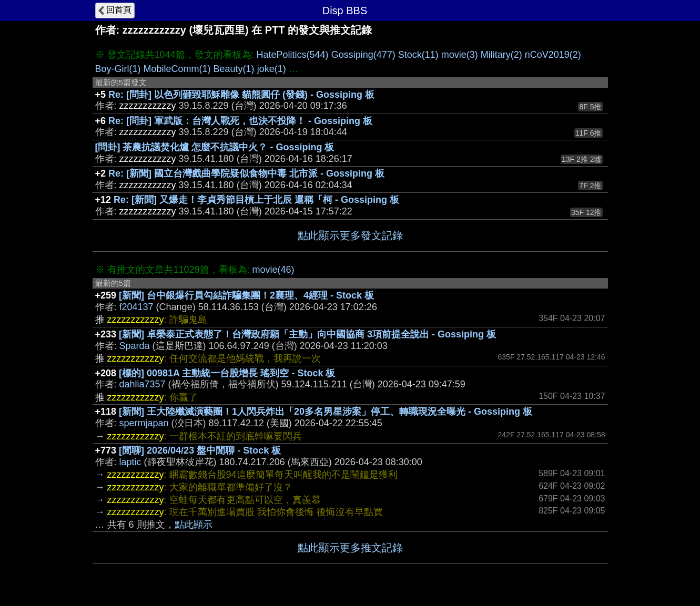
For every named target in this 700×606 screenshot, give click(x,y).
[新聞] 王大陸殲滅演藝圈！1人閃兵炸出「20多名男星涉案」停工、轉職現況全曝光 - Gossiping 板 (326, 412)
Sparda (135, 346)
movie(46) (273, 270)
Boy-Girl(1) (118, 69)
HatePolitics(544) (293, 55)
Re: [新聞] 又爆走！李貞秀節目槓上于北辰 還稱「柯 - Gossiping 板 (256, 200)
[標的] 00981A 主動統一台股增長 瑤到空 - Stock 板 (227, 373)
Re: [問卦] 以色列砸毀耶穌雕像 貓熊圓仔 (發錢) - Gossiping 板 (241, 95)
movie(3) (460, 55)
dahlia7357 (143, 384)
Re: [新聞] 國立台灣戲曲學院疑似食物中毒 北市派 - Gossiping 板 (246, 173)
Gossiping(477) (363, 55)
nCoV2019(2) (553, 55)
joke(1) (272, 69)
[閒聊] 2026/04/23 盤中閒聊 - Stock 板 (200, 450)
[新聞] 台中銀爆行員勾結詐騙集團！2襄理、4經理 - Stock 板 (246, 295)
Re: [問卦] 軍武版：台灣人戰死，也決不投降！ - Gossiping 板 (240, 121)
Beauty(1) (234, 69)
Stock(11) (418, 55)
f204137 (136, 307)
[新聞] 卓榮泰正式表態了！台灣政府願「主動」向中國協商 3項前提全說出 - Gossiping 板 (307, 334)
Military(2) (501, 55)
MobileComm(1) (177, 69)
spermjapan (144, 423)
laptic (130, 462)
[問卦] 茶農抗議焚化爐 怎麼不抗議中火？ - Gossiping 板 (215, 147)
